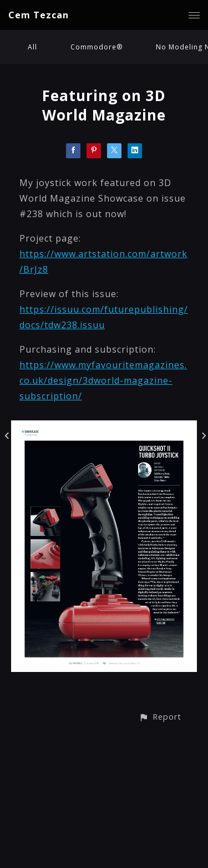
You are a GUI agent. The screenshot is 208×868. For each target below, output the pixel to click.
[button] (160, 717)
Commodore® (97, 47)
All (32, 47)
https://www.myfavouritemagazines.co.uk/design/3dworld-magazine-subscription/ (103, 380)
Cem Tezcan (39, 15)
